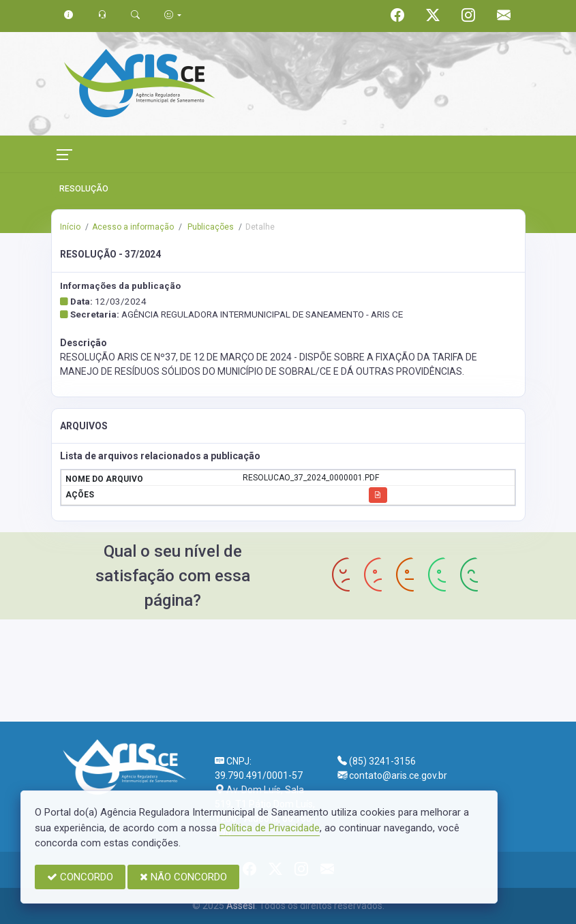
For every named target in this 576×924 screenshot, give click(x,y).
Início (70, 227)
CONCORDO (80, 877)
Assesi (241, 906)
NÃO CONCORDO (183, 877)
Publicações (210, 227)
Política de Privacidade (270, 828)
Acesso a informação (133, 227)
